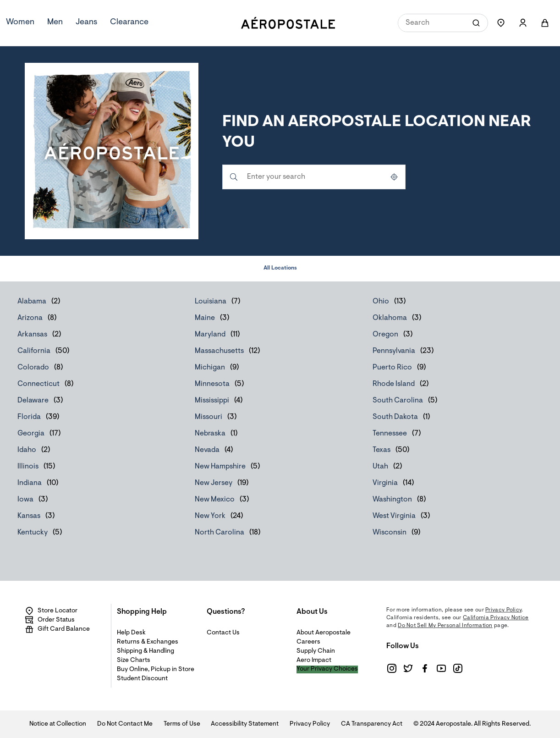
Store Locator (51, 611)
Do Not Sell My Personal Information (445, 626)
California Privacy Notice (496, 618)
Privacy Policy (503, 610)
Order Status (50, 620)
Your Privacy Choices (327, 669)
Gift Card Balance (57, 629)
